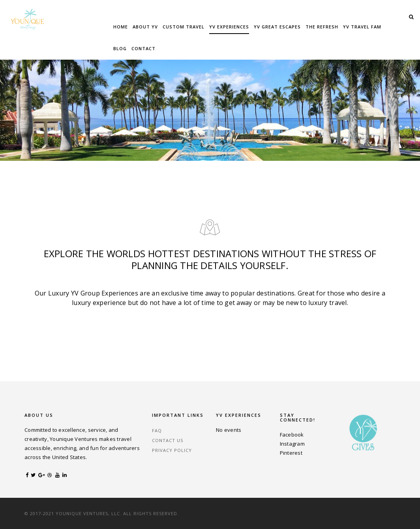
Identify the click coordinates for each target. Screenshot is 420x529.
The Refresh (322, 27)
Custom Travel (184, 27)
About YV (145, 27)
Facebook (292, 435)
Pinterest (291, 453)
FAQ (157, 430)
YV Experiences (229, 27)
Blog (120, 48)
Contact (143, 48)
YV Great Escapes (277, 27)
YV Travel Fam (362, 27)
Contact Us (168, 440)
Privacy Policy (172, 450)
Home (121, 27)
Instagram (292, 444)
